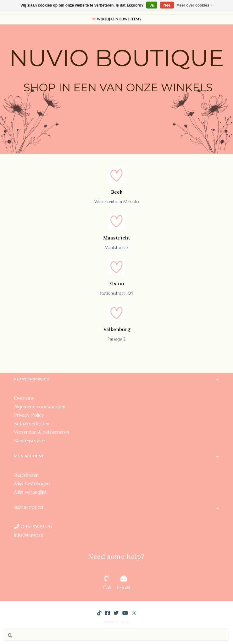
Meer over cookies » (194, 5)
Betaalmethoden (32, 424)
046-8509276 (33, 526)
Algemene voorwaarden (40, 407)
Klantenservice (29, 440)
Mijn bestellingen (32, 483)
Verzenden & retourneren (42, 432)
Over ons (24, 398)
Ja (152, 5)
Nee (167, 5)
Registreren (26, 475)
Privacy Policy (29, 415)
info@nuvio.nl (28, 535)
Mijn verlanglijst (31, 492)
